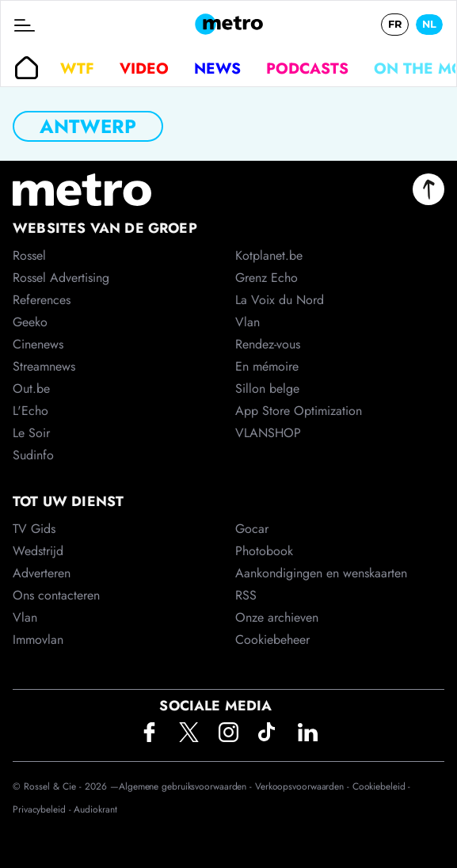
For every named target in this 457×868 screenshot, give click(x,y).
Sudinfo (33, 455)
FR (395, 24)
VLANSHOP (268, 433)
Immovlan (38, 640)
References (42, 300)
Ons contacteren (56, 595)
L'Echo (30, 411)
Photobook (264, 551)
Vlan (25, 617)
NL (429, 24)
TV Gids (34, 529)
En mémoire (267, 366)
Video (144, 68)
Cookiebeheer (272, 640)
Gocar (252, 529)
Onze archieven (277, 617)
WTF (77, 68)
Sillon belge (267, 388)
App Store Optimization (299, 411)
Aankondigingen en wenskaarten (321, 573)
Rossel (29, 255)
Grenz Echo (267, 278)
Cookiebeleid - (382, 786)
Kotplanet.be (269, 255)
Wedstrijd (38, 551)
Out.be (31, 388)
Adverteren (42, 573)
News (217, 68)
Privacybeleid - (43, 809)
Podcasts (307, 68)
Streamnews (44, 366)
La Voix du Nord (280, 300)
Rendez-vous (268, 344)
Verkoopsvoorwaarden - (304, 786)
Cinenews (38, 344)
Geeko (30, 322)
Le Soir (31, 433)
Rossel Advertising (61, 278)
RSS (246, 595)
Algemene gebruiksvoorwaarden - (187, 786)
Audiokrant (95, 809)
